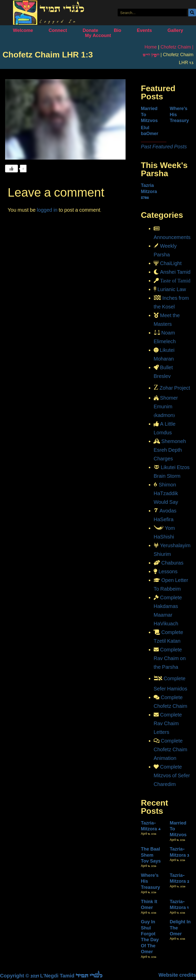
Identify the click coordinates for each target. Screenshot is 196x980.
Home (151, 47)
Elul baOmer (150, 131)
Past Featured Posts (164, 147)
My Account (98, 35)
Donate (90, 30)
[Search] (192, 13)
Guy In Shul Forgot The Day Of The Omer (150, 937)
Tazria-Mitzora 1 (179, 905)
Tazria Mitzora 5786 (149, 191)
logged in (47, 210)
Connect (58, 30)
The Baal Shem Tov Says (151, 855)
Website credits (177, 975)
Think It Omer (149, 905)
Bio (118, 30)
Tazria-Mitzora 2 (179, 878)
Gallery (175, 30)
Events (144, 30)
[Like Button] (11, 169)
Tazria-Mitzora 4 (151, 826)
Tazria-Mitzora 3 (179, 852)
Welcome (23, 30)
